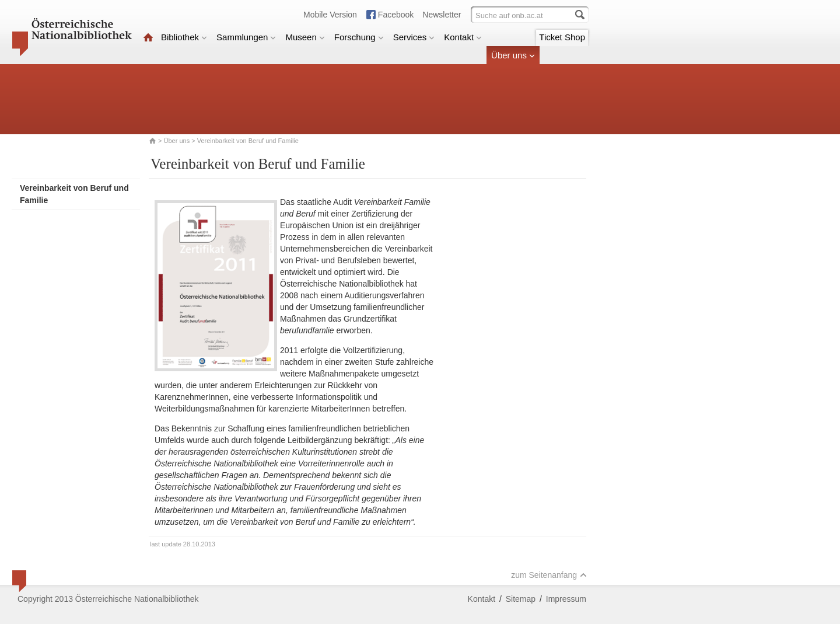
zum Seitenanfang (549, 575)
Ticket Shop (562, 37)
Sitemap (521, 599)
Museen (305, 37)
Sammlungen (246, 37)
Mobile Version (330, 15)
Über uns (513, 55)
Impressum (566, 599)
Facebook (396, 15)
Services (414, 37)
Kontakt (463, 37)
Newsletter (442, 15)
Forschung (359, 37)
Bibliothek (184, 37)
